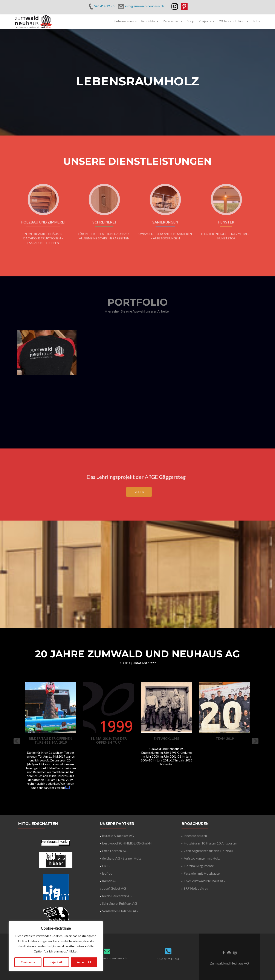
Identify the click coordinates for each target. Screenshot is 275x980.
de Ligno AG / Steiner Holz (121, 858)
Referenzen (171, 21)
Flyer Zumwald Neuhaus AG (204, 881)
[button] (17, 741)
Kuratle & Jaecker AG (118, 836)
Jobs (256, 21)
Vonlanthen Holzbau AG (120, 911)
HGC (106, 866)
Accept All (84, 962)
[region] (56, 946)
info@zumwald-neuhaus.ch (107, 958)
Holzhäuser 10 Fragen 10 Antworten (210, 843)
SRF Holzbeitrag (196, 888)
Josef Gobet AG (114, 888)
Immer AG (110, 881)
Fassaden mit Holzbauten (202, 873)
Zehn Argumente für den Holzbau (208, 851)
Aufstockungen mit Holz (202, 858)
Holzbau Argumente (199, 866)
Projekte (205, 21)
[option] (137, 738)
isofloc (107, 873)
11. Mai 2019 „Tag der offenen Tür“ (109, 740)
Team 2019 (225, 738)
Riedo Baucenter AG (117, 896)
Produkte (148, 21)
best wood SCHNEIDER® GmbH (127, 843)
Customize (28, 962)
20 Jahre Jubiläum (232, 21)
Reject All (56, 962)
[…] (67, 787)
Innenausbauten (195, 836)
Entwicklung (167, 738)
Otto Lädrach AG (115, 851)
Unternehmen (124, 21)
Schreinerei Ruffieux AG (120, 903)
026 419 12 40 (168, 959)
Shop (191, 21)
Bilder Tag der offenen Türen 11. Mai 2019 (50, 740)
